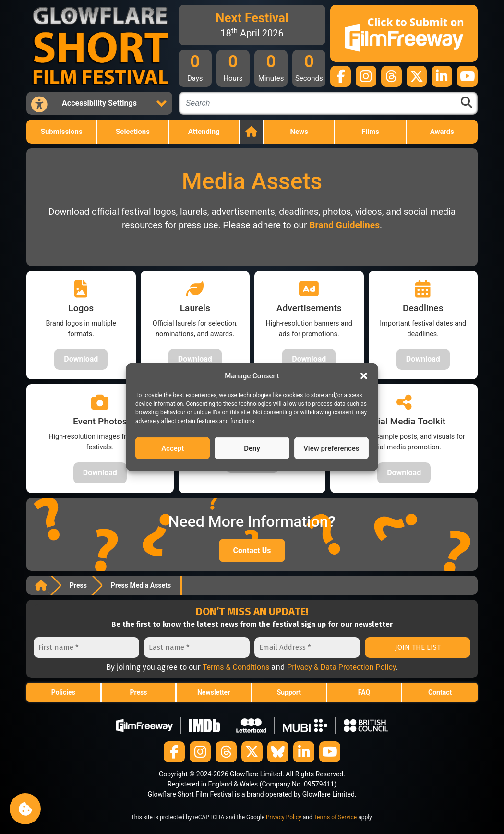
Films (370, 132)
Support (289, 692)
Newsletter (214, 692)
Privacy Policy (284, 817)
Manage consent (25, 809)
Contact (440, 692)
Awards (442, 132)
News (299, 132)
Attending (204, 132)
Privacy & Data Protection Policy (342, 667)
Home (252, 132)
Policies (63, 692)
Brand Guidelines (344, 225)
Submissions (62, 132)
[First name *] (86, 647)
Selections (133, 132)
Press (78, 585)
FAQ (364, 692)
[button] (364, 376)
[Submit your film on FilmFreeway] (404, 33)
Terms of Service (335, 817)
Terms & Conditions (236, 667)
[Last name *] (197, 647)
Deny (252, 448)
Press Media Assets (141, 585)
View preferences (331, 448)
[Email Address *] (307, 647)
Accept (173, 448)
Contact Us (252, 550)
